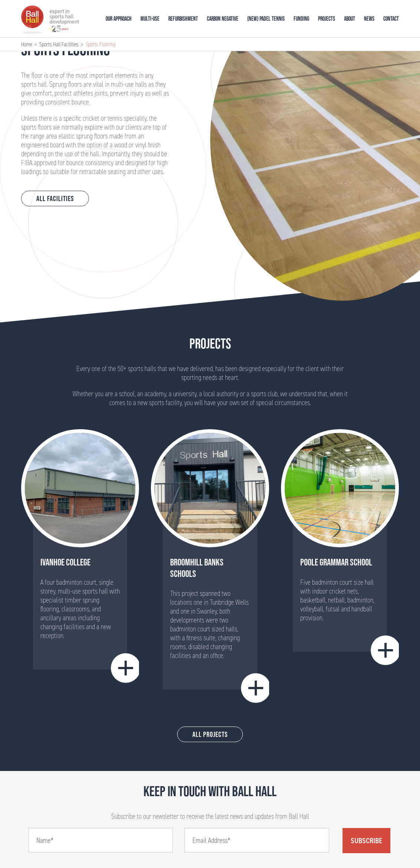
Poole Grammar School (336, 562)
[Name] (101, 840)
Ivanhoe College (65, 562)
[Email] (257, 840)
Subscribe (366, 841)
